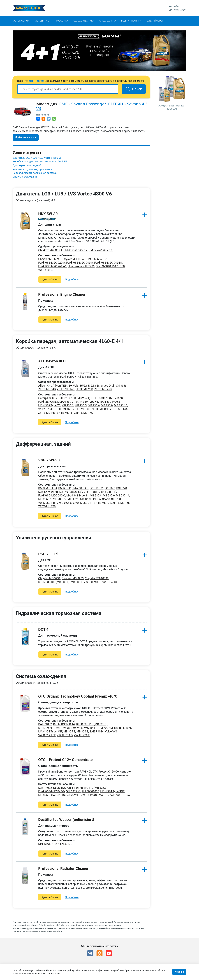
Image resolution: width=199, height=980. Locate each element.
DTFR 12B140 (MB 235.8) (67, 492)
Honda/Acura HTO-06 (81, 266)
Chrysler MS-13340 (73, 259)
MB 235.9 (109, 495)
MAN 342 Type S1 (78, 495)
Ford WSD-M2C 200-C (52, 495)
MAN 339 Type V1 (87, 402)
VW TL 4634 (110, 582)
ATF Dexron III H (52, 361)
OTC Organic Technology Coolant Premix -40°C (78, 696)
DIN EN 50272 (64, 844)
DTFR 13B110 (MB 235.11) (100, 492)
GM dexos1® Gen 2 (75, 250)
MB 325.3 (69, 731)
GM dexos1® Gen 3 (101, 250)
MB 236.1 (68, 405)
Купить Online (50, 279)
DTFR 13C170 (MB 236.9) (107, 398)
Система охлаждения (26, 177)
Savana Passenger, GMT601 (97, 104)
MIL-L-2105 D (76, 499)
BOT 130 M (96, 488)
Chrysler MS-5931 (49, 578)
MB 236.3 (77, 582)
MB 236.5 (81, 405)
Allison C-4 (45, 386)
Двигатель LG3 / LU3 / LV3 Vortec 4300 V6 (37, 158)
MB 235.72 (60, 499)
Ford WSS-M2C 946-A (80, 263)
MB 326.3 (82, 731)
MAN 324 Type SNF (50, 731)
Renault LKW (93, 499)
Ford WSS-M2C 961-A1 (52, 266)
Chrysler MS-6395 (49, 259)
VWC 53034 (45, 270)
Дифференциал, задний (27, 165)
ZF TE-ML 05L (100, 409)
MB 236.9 (107, 405)
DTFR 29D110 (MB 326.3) (54, 728)
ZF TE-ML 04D (47, 389)
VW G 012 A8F (47, 735)
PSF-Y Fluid (48, 554)
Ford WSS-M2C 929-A (52, 263)
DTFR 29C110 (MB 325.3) (92, 724)
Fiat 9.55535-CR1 (97, 259)
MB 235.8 (96, 495)
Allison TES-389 (62, 386)
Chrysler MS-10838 (97, 578)
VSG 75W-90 (49, 460)
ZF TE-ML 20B (84, 389)
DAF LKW (44, 492)
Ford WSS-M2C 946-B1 (108, 263)
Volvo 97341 (46, 409)
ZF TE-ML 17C (84, 413)
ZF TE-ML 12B (102, 503)
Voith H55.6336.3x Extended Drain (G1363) (99, 386)
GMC (63, 104)
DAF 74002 (45, 724)
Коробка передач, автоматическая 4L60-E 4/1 (40, 162)
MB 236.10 (121, 405)
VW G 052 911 (84, 503)
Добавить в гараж (26, 137)
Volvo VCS (111, 731)
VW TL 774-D (65, 735)
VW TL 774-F (82, 735)
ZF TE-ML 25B (103, 389)
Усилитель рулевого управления (32, 169)
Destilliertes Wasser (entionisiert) (66, 820)
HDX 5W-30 (48, 214)
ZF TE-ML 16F (121, 503)
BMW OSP (64, 488)
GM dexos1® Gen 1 (50, 250)
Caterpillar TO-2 (48, 398)
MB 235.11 (123, 495)
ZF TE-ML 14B (66, 389)
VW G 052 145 (47, 503)
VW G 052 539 (65, 503)
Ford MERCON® (48, 402)
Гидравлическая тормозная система (35, 173)
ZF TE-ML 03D (82, 409)
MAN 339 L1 (67, 402)
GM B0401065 (123, 728)
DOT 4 (43, 629)
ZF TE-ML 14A (119, 409)
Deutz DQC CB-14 (64, 724)
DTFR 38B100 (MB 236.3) (54, 582)
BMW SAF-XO (80, 488)
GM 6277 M (106, 728)
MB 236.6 (94, 405)
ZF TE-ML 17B (47, 506)
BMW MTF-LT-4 (48, 488)
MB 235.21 (45, 499)
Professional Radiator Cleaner (63, 869)
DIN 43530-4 (46, 844)
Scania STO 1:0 (111, 499)
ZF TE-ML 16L (47, 413)
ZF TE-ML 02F (63, 409)
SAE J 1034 (97, 731)
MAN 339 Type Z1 (111, 402)
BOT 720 (122, 488)
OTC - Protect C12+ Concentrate (65, 760)
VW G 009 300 (92, 582)
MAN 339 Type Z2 (49, 405)
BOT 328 (110, 488)
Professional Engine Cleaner (62, 294)
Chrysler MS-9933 (73, 578)
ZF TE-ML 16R (65, 413)
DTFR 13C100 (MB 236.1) (74, 398)
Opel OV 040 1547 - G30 (110, 266)
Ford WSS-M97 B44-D (84, 728)
